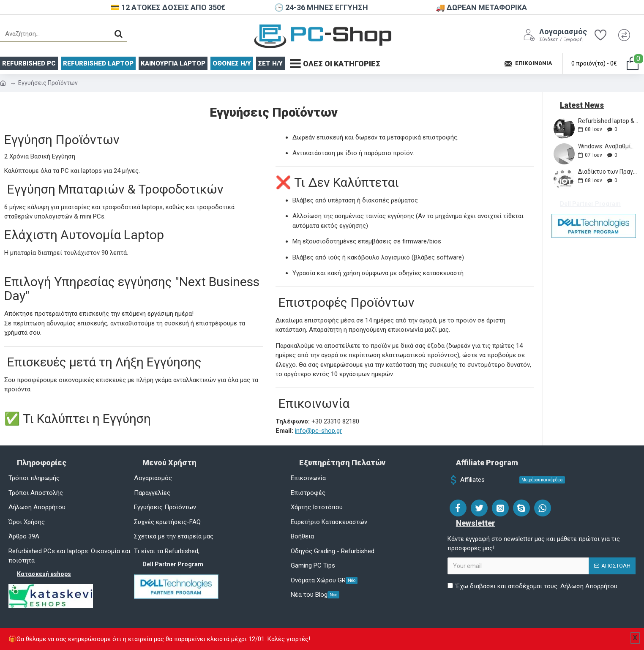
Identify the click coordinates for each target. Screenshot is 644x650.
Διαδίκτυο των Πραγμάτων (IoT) (608, 172)
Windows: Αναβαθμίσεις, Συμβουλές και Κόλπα (608, 146)
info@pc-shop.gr (318, 431)
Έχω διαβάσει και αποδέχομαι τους (533, 586)
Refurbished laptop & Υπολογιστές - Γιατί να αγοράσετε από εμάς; (608, 121)
